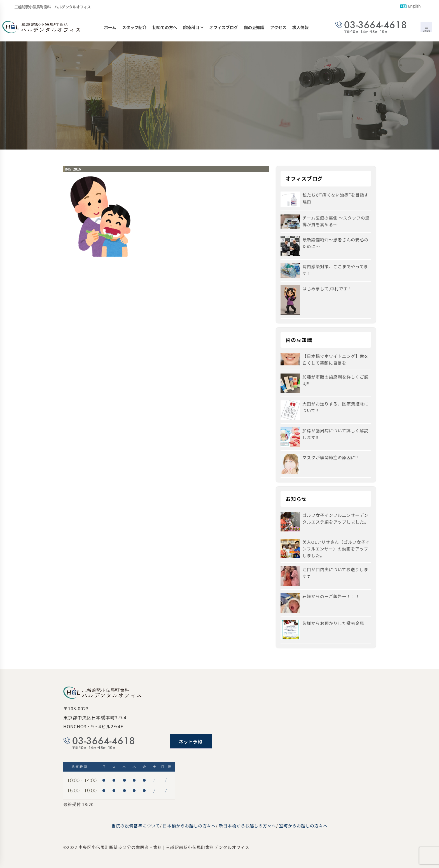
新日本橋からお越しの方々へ (247, 826)
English (410, 6)
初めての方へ (165, 27)
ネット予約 (191, 741)
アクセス (278, 27)
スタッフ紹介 (134, 27)
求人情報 (300, 27)
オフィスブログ (224, 27)
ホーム (110, 27)
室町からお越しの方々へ (303, 826)
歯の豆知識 (254, 27)
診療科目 (191, 27)
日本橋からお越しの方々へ (189, 826)
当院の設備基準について (136, 826)
